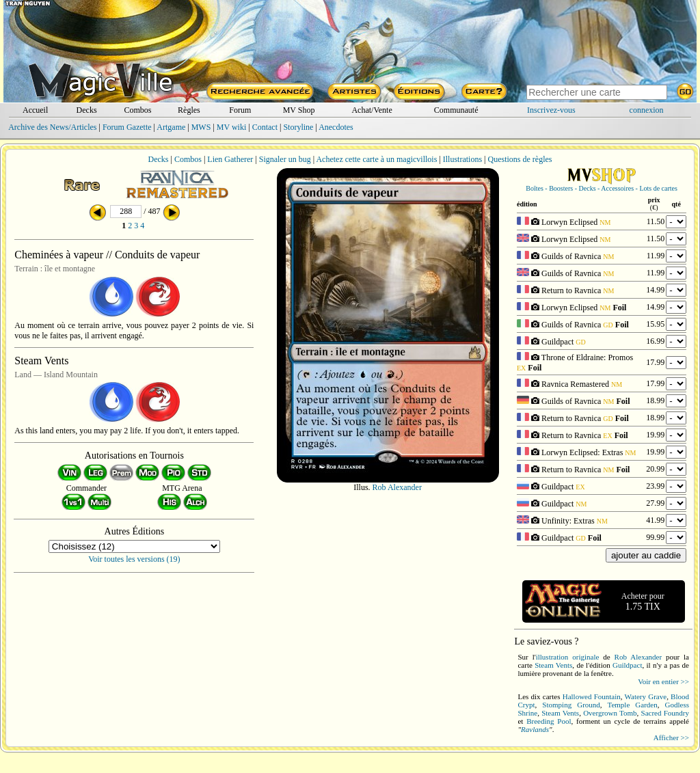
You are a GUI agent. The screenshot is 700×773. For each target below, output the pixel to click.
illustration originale (568, 657)
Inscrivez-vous (551, 110)
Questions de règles (520, 159)
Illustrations (462, 159)
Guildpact (627, 665)
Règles (189, 110)
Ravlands (535, 729)
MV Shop (299, 110)
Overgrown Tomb (610, 713)
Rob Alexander (397, 487)
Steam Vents (553, 665)
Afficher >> (671, 737)
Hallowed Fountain (592, 696)
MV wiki (231, 127)
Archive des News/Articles (52, 127)
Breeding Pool (549, 721)
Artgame (171, 127)
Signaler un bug (285, 159)
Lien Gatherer (230, 159)
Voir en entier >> (663, 681)
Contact (265, 127)
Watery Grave (646, 696)
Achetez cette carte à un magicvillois (376, 159)
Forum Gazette (127, 127)
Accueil (35, 110)
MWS (201, 127)
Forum (240, 110)
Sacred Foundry (665, 713)
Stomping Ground (571, 705)
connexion (647, 110)
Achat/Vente (372, 110)
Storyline (298, 127)
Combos (137, 110)
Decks (87, 110)
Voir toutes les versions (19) (134, 559)
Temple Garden (632, 705)
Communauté (456, 110)
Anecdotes (336, 127)
